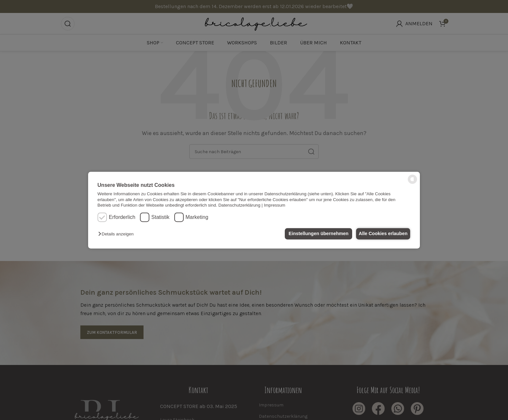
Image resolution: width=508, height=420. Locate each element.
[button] (117, 234)
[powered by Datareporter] (412, 183)
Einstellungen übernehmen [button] (315, 234)
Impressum (275, 205)
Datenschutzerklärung (239, 205)
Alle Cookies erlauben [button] (382, 234)
